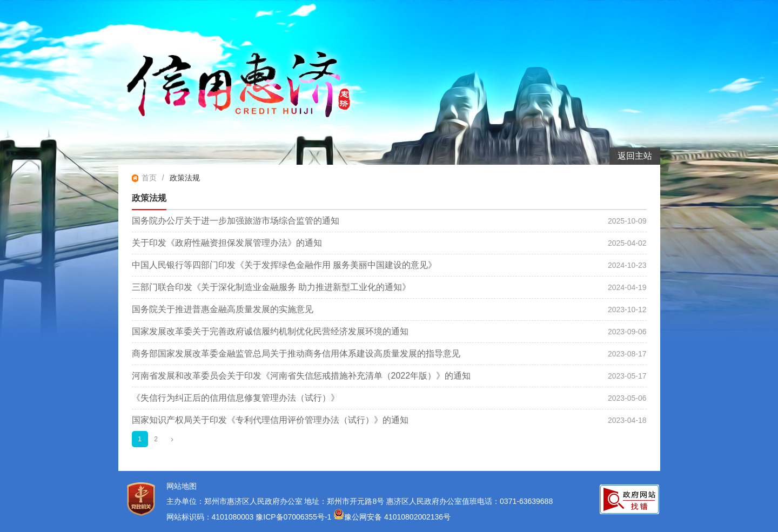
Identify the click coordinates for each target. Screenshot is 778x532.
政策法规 (185, 178)
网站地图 (182, 486)
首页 (149, 178)
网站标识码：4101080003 (210, 517)
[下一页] (172, 439)
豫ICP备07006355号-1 (294, 517)
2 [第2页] (156, 439)
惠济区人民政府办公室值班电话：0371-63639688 (470, 501)
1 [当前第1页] (140, 439)
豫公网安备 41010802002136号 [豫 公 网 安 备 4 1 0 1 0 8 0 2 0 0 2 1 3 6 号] (392, 517)
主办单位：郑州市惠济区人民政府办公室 (234, 501)
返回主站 (635, 156)
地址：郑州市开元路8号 (344, 501)
